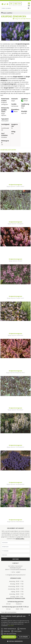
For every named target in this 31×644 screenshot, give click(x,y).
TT (5, 4)
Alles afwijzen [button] (24, 637)
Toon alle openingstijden (9, 612)
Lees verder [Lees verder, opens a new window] (11, 626)
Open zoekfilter (7, 13)
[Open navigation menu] (29, 5)
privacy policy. (20, 539)
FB (2, 4)
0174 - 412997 (16, 572)
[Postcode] (15, 555)
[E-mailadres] (15, 551)
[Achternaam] (15, 547)
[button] (15, 641)
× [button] (29, 615)
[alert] (15, 629)
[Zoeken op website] (15, 8)
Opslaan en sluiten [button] (9, 637)
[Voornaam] (15, 543)
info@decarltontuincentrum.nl (16, 575)
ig (7, 4)
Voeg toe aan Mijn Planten (22, 19)
